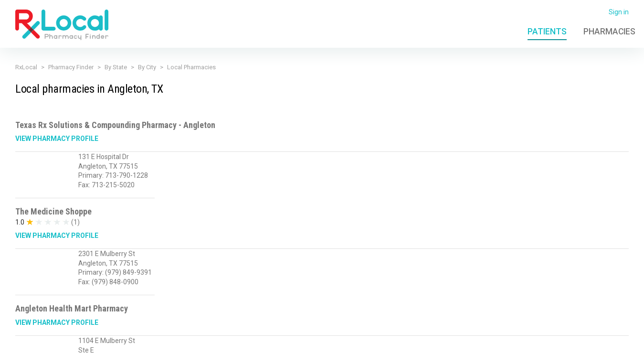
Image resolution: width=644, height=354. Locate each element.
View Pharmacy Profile (57, 139)
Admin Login (464, 341)
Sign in (619, 12)
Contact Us (528, 341)
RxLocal (26, 67)
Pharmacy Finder (71, 67)
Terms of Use (225, 341)
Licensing (268, 341)
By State (116, 67)
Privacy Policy (176, 341)
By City (147, 67)
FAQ (497, 341)
